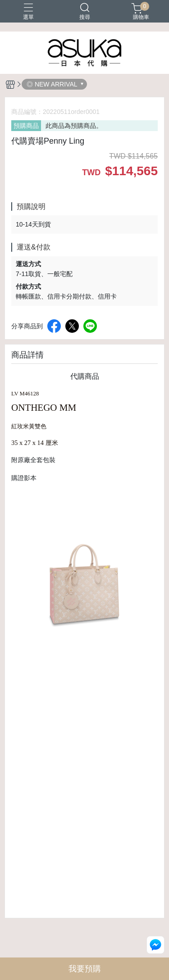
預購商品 (26, 126)
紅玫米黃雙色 (29, 426)
